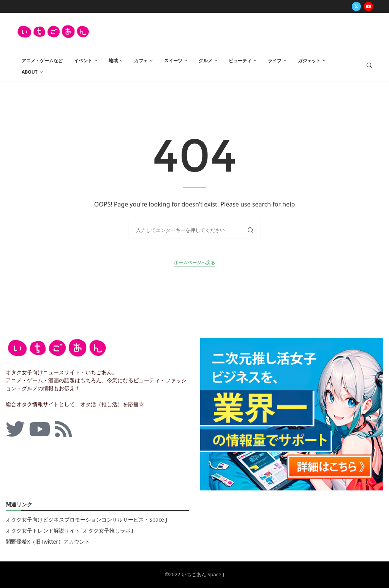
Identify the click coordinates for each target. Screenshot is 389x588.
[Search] (369, 66)
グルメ (206, 61)
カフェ (141, 61)
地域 (113, 61)
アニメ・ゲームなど (42, 61)
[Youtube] (368, 6)
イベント (83, 61)
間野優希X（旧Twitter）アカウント (48, 542)
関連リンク (19, 505)
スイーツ (173, 61)
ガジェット (309, 61)
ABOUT (30, 72)
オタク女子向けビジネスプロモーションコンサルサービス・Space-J (86, 520)
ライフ (275, 61)
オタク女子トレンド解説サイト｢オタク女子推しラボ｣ (70, 531)
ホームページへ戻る (194, 262)
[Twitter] (356, 6)
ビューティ (240, 61)
